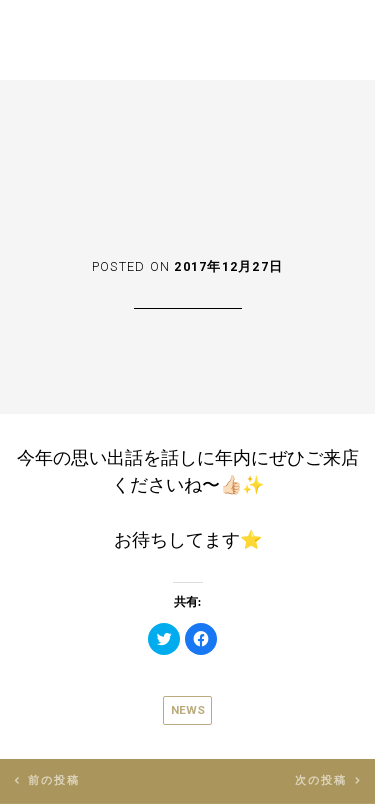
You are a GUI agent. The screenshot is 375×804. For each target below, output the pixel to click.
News (188, 710)
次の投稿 (321, 780)
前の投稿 (54, 780)
